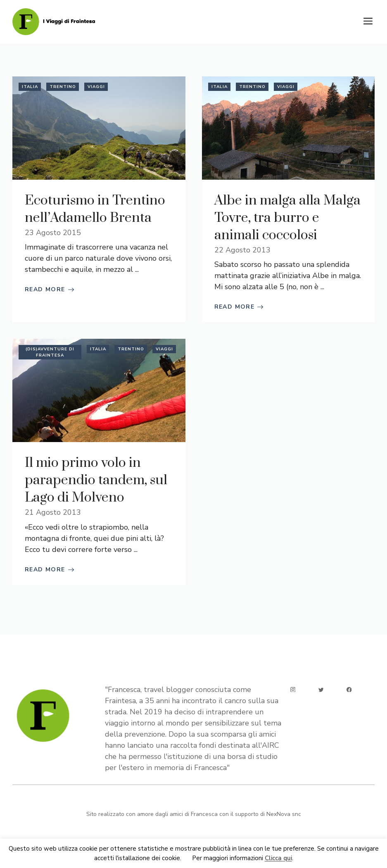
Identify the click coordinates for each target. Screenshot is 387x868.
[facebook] (349, 690)
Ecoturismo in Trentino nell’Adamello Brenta (95, 209)
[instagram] (293, 690)
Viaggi (96, 87)
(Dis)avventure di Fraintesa (50, 352)
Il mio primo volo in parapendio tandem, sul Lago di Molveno (96, 480)
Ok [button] (187, 858)
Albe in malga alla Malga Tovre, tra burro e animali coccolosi (287, 218)
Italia (30, 87)
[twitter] (321, 690)
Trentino (63, 87)
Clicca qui (278, 858)
